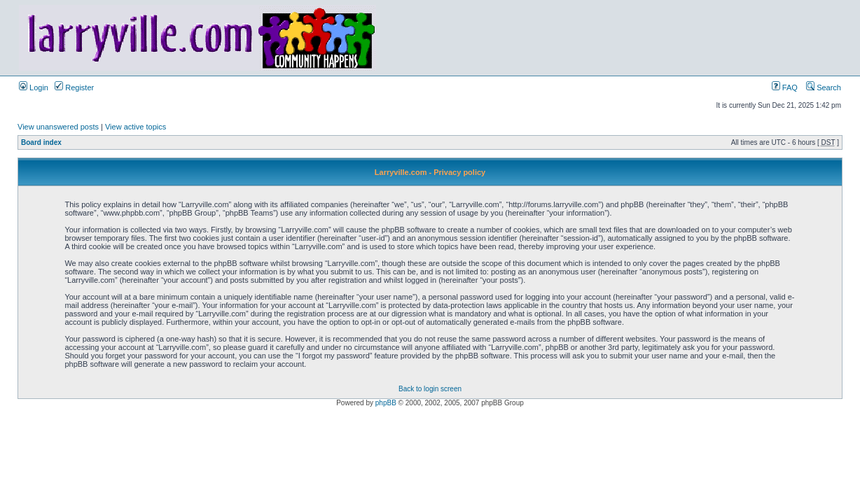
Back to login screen (430, 389)
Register (74, 87)
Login (34, 87)
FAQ (785, 87)
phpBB (386, 403)
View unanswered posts (58, 127)
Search (824, 87)
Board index (41, 142)
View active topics (136, 127)
